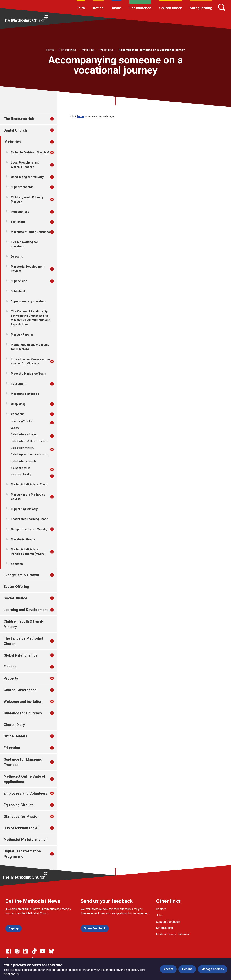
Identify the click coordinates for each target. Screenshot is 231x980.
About (116, 8)
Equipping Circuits (19, 805)
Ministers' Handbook (25, 394)
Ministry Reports (22, 335)
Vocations (106, 50)
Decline (187, 969)
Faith (81, 8)
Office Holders (16, 736)
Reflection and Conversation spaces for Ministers (30, 361)
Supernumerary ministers (28, 301)
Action (98, 8)
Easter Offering (16, 587)
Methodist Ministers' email (25, 840)
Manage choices (213, 969)
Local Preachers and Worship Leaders (25, 165)
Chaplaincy (18, 404)
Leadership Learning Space (30, 519)
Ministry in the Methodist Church (28, 497)
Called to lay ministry (23, 448)
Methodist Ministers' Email (29, 484)
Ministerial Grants (23, 539)
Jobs (159, 915)
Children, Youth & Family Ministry (27, 199)
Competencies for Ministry (29, 529)
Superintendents (22, 187)
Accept (168, 969)
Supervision (19, 281)
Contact (161, 909)
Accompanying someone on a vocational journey (152, 50)
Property (11, 678)
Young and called (21, 468)
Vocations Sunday (21, 475)
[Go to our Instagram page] (17, 951)
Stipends (17, 564)
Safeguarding (201, 8)
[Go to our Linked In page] (26, 951)
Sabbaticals (19, 291)
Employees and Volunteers (26, 793)
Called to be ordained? (23, 461)
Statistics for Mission (21, 816)
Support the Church (168, 922)
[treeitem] (56, 119)
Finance (10, 667)
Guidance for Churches (23, 713)
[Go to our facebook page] (9, 951)
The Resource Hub (19, 119)
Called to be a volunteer (24, 434)
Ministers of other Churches (30, 232)
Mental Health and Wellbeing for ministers (30, 347)
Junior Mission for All (21, 828)
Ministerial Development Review (28, 269)
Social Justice (15, 598)
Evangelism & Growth (21, 575)
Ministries (88, 50)
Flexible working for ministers (24, 244)
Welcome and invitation (23, 702)
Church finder (170, 8)
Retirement (19, 384)
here (80, 116)
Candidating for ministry (27, 177)
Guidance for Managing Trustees (23, 762)
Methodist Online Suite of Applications (25, 779)
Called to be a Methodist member (30, 441)
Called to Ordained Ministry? (30, 152)
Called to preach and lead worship (30, 454)
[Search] (222, 7)
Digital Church (15, 130)
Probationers (20, 212)
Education (12, 748)
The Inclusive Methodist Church (23, 641)
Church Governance (20, 690)
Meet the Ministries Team (29, 374)
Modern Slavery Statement (173, 934)
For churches (140, 8)
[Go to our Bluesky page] (51, 951)
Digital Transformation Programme (22, 854)
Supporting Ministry (24, 509)
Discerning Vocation (22, 421)
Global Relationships (20, 655)
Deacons (17, 257)
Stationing (18, 222)
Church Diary (14, 725)
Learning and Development (26, 610)
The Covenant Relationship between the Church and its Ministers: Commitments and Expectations (30, 318)
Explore (15, 428)
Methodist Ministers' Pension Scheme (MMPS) (28, 552)
